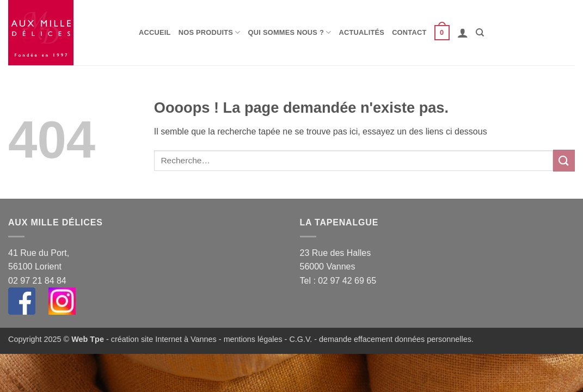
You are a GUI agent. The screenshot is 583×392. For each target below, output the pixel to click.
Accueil (155, 32)
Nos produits (210, 32)
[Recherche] (480, 33)
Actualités (362, 32)
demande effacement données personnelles (395, 339)
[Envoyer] (564, 160)
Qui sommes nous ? (290, 32)
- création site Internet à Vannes (160, 339)
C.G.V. (300, 339)
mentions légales (253, 339)
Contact (409, 32)
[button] (442, 33)
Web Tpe (88, 339)
